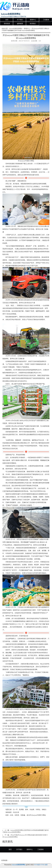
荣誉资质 (7, 24)
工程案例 (46, 20)
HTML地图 (44, 865)
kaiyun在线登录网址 (16, 29)
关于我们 (20, 20)
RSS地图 (37, 865)
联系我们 (33, 24)
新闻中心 (33, 20)
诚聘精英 (20, 24)
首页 (7, 20)
